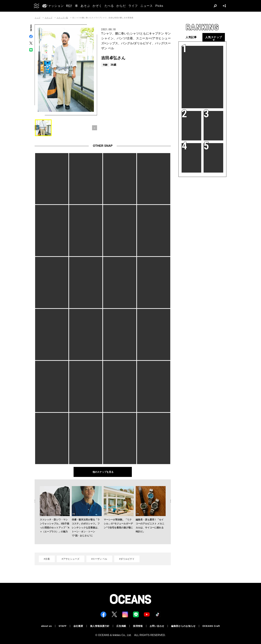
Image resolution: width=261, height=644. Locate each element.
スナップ (48, 18)
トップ (37, 18)
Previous (35, 501)
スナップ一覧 (62, 18)
